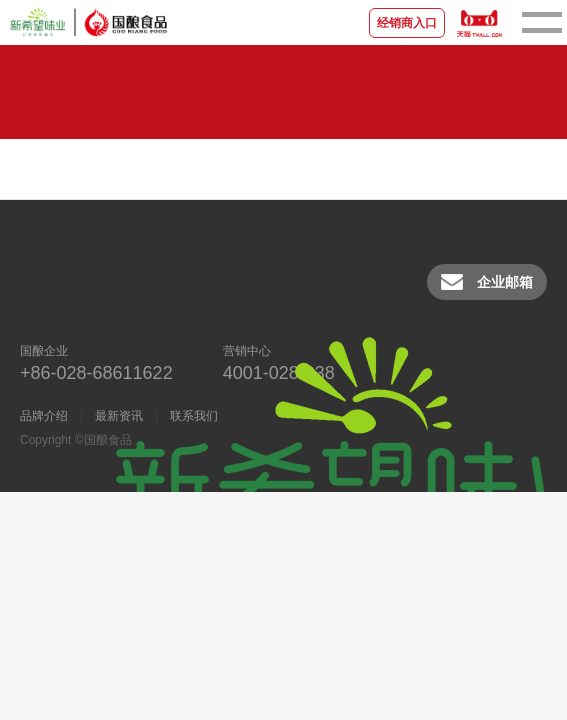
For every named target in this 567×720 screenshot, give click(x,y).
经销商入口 (407, 23)
